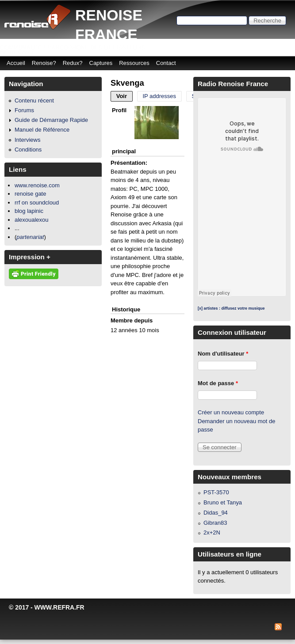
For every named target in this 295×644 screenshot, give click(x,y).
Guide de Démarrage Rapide (51, 120)
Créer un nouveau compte (231, 412)
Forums (24, 110)
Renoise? (44, 63)
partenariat (30, 237)
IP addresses (159, 96)
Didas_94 (216, 513)
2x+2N (212, 532)
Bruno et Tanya (223, 502)
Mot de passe (218, 383)
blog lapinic (29, 211)
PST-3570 (216, 492)
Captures (101, 63)
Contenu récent (34, 100)
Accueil (16, 63)
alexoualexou (32, 220)
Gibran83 (215, 523)
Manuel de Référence (42, 130)
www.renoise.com (37, 185)
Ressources (134, 63)
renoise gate (30, 194)
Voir (125, 96)
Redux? (73, 63)
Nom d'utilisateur (223, 354)
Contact (166, 63)
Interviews (27, 140)
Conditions (28, 150)
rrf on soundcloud (37, 203)
